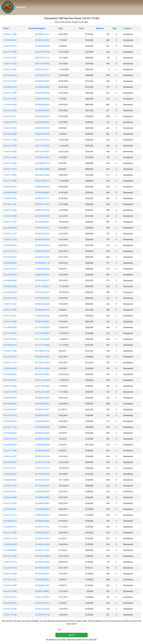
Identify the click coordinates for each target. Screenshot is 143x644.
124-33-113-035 (10, 503)
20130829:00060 (42, 562)
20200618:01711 (42, 198)
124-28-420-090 (10, 398)
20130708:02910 (42, 580)
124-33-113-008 (10, 163)
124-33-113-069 (10, 81)
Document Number (37, 28)
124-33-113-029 (10, 64)
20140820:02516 (42, 509)
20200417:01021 (42, 204)
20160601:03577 (42, 410)
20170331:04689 (42, 357)
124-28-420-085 (10, 550)
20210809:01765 (42, 163)
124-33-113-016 (10, 46)
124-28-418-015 (10, 187)
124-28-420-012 (10, 345)
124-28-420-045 (10, 433)
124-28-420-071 (10, 527)
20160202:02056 (42, 427)
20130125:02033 (42, 609)
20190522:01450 (42, 251)
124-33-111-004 (10, 427)
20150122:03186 (42, 456)
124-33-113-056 (10, 609)
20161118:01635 (42, 380)
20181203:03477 (42, 281)
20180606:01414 (42, 310)
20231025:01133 (42, 75)
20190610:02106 (42, 234)
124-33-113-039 (10, 333)
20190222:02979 (42, 275)
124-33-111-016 (10, 580)
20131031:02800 (42, 556)
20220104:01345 (42, 134)
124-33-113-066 (10, 386)
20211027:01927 (42, 152)
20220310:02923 (42, 122)
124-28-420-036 (10, 193)
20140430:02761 (42, 533)
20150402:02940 (42, 451)
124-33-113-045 (10, 556)
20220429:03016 (42, 105)
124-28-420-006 (10, 245)
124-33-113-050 (10, 322)
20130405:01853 (42, 585)
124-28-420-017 (10, 474)
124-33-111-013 (10, 234)
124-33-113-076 (10, 597)
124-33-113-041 (10, 111)
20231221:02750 (42, 52)
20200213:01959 (42, 210)
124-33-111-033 (10, 239)
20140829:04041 (42, 503)
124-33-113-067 (10, 316)
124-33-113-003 (10, 339)
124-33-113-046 (10, 615)
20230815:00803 (42, 87)
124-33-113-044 (10, 591)
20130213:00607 (42, 591)
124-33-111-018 (10, 539)
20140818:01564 (42, 515)
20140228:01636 (42, 544)
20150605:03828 (42, 445)
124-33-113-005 (10, 128)
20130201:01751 (42, 603)
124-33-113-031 (10, 152)
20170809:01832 (42, 351)
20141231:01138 (42, 462)
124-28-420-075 (10, 122)
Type (114, 28)
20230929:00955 (42, 81)
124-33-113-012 (10, 415)
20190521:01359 (42, 257)
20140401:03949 (42, 539)
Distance (100, 28)
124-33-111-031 (10, 204)
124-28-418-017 (10, 492)
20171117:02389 (42, 345)
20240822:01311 (42, 34)
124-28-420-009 (10, 134)
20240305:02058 (42, 46)
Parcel (6, 28)
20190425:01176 (42, 263)
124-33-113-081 (10, 175)
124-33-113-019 (10, 169)
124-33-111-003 (10, 140)
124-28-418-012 (10, 380)
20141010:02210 (42, 486)
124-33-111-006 (10, 34)
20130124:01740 (42, 615)
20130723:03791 (42, 574)
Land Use (127, 28)
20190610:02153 (42, 239)
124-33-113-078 (10, 269)
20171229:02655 (42, 327)
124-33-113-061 (10, 58)
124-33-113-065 (10, 392)
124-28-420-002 (10, 286)
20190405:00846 (42, 269)
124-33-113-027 (10, 456)
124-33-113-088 (10, 181)
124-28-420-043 (10, 480)
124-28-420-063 (10, 404)
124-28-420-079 (10, 521)
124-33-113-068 (10, 574)
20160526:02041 (42, 415)
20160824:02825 (42, 398)
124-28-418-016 (10, 257)
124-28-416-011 (10, 116)
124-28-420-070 (10, 292)
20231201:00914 (42, 64)
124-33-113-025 (10, 310)
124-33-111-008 (10, 351)
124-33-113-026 (10, 533)
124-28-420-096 (10, 497)
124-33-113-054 (10, 585)
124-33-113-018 (10, 439)
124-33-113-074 (10, 562)
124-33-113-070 (10, 146)
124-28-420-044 (10, 603)
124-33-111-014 (10, 363)
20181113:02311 (42, 286)
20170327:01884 (42, 363)
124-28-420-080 (10, 281)
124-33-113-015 (10, 251)
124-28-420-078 (10, 87)
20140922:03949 (42, 492)
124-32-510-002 (10, 368)
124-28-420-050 (10, 198)
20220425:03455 (42, 116)
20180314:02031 (42, 322)
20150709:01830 (42, 439)
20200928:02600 (42, 187)
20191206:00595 (42, 216)
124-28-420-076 (10, 410)
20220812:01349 (42, 93)
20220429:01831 (42, 111)
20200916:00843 (42, 193)
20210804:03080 (42, 169)
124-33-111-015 (10, 515)
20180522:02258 (42, 316)
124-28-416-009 (10, 105)
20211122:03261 (42, 146)
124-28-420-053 (10, 544)
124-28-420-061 (10, 509)
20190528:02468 (42, 245)
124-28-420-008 (10, 263)
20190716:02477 (42, 228)
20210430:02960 (42, 175)
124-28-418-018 (10, 568)
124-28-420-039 (10, 421)
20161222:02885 (42, 374)
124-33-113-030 (10, 210)
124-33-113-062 (10, 69)
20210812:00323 (42, 157)
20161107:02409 (42, 392)
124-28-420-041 (10, 40)
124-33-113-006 (10, 216)
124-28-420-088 (10, 228)
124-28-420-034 (10, 327)
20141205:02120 (42, 474)
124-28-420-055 (10, 374)
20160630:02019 (42, 404)
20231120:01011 (42, 69)
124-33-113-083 (10, 52)
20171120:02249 (42, 339)
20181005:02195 (42, 298)
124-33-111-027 (10, 222)
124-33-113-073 (10, 298)
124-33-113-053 (10, 99)
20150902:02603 (42, 433)
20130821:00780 (42, 568)
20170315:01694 (42, 368)
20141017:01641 (42, 480)
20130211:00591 (42, 597)
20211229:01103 (42, 140)
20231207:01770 (42, 58)
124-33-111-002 (10, 93)
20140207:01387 (42, 550)
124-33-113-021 (10, 468)
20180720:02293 (42, 304)
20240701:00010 (42, 40)
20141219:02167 (42, 468)
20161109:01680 (42, 386)
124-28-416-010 (10, 75)
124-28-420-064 (10, 445)
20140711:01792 (42, 527)
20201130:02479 (42, 181)
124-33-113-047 (10, 304)
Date (61, 28)
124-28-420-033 (10, 275)
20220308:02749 (42, 128)
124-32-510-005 (10, 357)
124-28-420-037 (10, 462)
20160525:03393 (42, 421)
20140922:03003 (42, 497)
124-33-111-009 (10, 451)
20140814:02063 (42, 521)
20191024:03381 (42, 222)
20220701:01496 (42, 99)
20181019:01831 (42, 292)
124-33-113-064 (10, 157)
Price (81, 28)
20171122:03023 (42, 333)
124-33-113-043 (10, 486)
